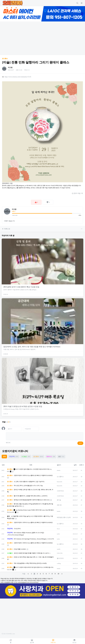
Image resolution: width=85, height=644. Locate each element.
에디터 (8, 443)
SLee (58, 529)
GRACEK (60, 553)
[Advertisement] (42, 38)
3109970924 (60, 491)
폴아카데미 (60, 558)
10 (58, 574)
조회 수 (82, 465)
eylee (58, 534)
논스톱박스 (60, 477)
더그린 (10, 68)
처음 (24, 574)
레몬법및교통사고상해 (64, 517)
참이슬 (59, 500)
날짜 (75, 465)
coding (59, 563)
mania (59, 470)
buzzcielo (60, 482)
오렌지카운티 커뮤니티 (15, 451)
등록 (80, 443)
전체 (4, 456)
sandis (59, 549)
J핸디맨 (59, 505)
